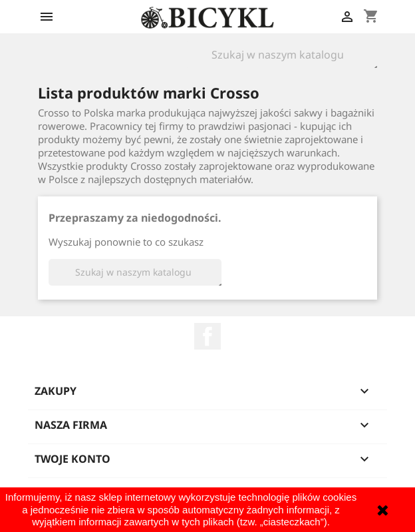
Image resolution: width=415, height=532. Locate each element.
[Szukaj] (281, 55)
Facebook (207, 336)
